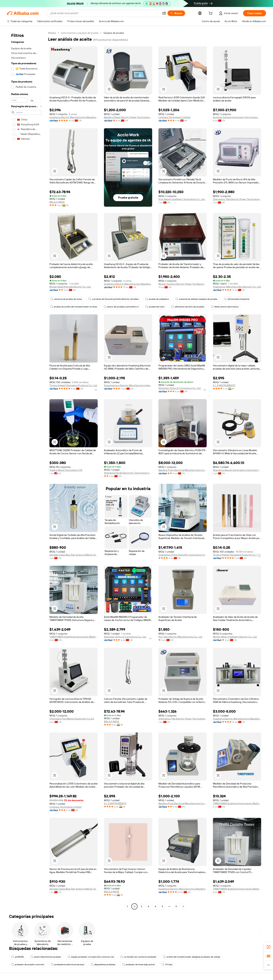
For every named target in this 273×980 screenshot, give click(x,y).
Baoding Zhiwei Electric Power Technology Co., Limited (128, 117)
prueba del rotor (155, 307)
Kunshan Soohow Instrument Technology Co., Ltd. (237, 117)
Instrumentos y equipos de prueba (80, 33)
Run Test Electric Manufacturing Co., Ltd (180, 637)
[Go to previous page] (127, 906)
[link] (268, 947)
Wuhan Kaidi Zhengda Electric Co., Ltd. (70, 287)
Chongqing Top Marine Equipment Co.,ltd (72, 719)
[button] (164, 13)
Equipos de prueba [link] (114, 33)
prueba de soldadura (157, 299)
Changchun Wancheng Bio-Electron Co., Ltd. (237, 287)
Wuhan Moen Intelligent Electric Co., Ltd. (235, 637)
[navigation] (26, 470)
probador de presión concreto (28, 965)
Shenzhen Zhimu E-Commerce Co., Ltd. (180, 388)
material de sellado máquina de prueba (196, 299)
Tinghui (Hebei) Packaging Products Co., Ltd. (73, 385)
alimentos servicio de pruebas (188, 307)
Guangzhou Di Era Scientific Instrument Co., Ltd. (183, 555)
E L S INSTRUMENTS (224, 385)
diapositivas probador (103, 965)
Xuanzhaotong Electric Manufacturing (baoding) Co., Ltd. (128, 385)
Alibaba (52, 33)
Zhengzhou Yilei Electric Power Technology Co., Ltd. (237, 199)
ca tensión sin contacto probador (138, 957)
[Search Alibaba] (104, 13)
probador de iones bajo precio (139, 965)
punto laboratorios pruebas (46, 957)
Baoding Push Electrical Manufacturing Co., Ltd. (183, 470)
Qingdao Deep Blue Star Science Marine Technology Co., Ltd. (74, 555)
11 (176, 906)
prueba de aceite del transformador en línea (74, 307)
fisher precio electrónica (225, 307)
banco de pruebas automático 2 (121, 307)
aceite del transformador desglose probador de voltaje (192, 957)
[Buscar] (176, 13)
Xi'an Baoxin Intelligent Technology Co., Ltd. (182, 199)
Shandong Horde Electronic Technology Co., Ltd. (128, 473)
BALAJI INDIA (57, 202)
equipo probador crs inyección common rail (91, 957)
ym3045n (18, 957)
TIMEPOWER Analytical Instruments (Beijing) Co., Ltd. (74, 637)
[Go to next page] (183, 906)
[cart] (211, 14)
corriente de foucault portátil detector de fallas (114, 299)
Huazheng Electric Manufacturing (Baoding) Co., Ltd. (74, 117)
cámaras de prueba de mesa (66, 299)
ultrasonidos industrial (237, 299)
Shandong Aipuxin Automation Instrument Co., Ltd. (237, 470)
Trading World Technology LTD (66, 470)
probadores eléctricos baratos (68, 965)
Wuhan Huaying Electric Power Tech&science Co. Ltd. (183, 284)
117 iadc (167, 965)
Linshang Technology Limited (174, 117)
